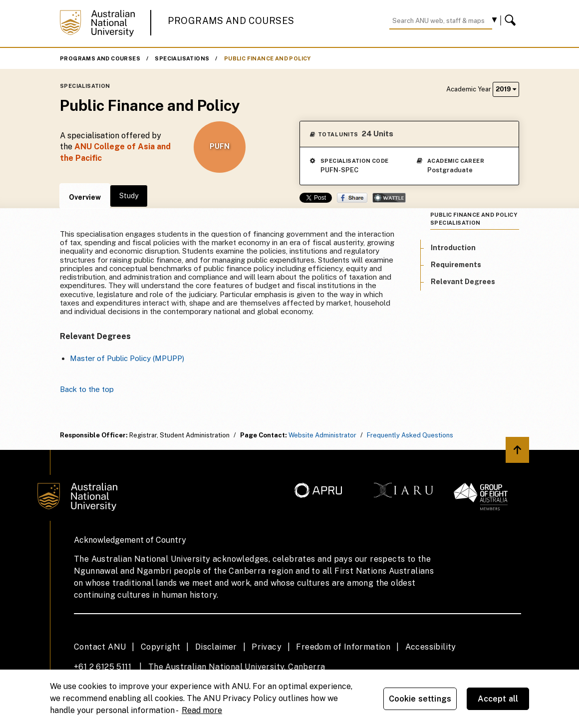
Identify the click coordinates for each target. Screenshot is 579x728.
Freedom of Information (343, 647)
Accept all (498, 699)
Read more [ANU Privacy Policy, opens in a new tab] (202, 710)
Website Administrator (322, 435)
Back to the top (87, 389)
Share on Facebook (352, 198)
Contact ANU (100, 647)
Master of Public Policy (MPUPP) (127, 358)
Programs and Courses (231, 21)
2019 (506, 89)
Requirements (456, 265)
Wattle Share (389, 198)
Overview (85, 197)
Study (129, 196)
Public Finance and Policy (268, 58)
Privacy (267, 647)
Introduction (453, 248)
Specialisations (182, 58)
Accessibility (431, 647)
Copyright (161, 647)
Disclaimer (216, 647)
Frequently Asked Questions (410, 435)
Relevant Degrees (463, 282)
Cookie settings (420, 699)
